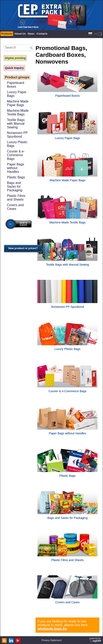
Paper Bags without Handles (16, 168)
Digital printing (15, 58)
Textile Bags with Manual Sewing (16, 124)
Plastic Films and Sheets (16, 198)
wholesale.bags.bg (52, 629)
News (31, 34)
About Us (20, 34)
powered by (96, 640)
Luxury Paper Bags (17, 94)
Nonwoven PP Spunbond (17, 135)
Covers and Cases (15, 207)
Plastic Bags (16, 177)
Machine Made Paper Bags (18, 103)
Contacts (42, 34)
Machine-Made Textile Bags (18, 112)
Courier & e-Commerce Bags (16, 155)
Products (7, 34)
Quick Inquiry (14, 68)
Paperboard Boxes (16, 85)
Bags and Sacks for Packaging (15, 187)
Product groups (17, 77)
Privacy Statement (51, 640)
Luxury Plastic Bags (17, 144)
